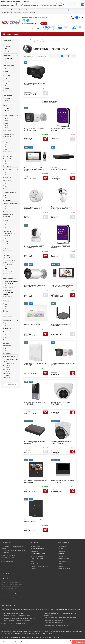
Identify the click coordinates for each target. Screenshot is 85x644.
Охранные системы (37, 556)
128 (5, 222)
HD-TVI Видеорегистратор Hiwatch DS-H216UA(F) (61, 169)
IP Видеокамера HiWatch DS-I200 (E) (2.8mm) (63, 364)
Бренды (25, 12)
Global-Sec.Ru (43, 610)
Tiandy (6, 51)
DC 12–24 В (7, 313)
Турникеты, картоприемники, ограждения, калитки (19, 618)
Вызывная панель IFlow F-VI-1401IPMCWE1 (34, 403)
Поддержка (17, 12)
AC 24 (6, 311)
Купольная (7, 59)
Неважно (7, 166)
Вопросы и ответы (65, 569)
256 (5, 225)
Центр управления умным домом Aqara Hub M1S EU (33, 208)
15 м (5, 246)
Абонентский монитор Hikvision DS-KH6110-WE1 (35, 481)
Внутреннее (8, 98)
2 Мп (5, 144)
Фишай (6, 71)
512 (5, 227)
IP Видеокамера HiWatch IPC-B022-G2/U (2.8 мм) (34, 286)
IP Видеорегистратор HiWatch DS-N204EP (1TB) (35, 442)
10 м (5, 243)
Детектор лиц (8, 290)
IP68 (5, 123)
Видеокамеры (35, 546)
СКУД (33, 561)
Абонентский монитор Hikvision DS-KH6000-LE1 (35, 521)
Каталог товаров (11, 34)
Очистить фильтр (11, 385)
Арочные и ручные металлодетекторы (15, 623)
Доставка (14, 10)
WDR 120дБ (8, 271)
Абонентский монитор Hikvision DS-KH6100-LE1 (63, 481)
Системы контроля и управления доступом (16, 621)
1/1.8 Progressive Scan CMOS (9, 365)
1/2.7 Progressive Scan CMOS (9, 373)
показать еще (7, 90)
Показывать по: (42, 56)
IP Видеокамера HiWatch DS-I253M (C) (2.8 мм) (62, 442)
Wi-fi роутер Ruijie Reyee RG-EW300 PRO (61, 325)
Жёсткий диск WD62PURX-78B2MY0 (61, 130)
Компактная (8, 61)
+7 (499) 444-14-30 (29, 17)
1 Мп (5, 140)
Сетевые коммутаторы (38, 559)
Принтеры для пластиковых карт (13, 613)
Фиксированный (9, 69)
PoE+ (6, 309)
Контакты (29, 10)
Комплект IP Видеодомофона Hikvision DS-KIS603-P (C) (62, 286)
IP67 (5, 121)
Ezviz (5, 49)
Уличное (7, 101)
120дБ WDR (8, 264)
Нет (5, 163)
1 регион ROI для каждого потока (9, 261)
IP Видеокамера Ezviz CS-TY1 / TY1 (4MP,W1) (35, 247)
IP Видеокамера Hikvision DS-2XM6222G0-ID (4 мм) (34, 84)
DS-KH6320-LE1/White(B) (33, 324)
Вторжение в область (8, 293)
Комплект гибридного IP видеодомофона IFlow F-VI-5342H (34, 169)
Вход (71, 10)
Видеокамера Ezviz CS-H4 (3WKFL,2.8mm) (60, 403)
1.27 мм (6, 81)
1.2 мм (6, 79)
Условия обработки (44, 5)
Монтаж (44, 24)
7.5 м (5, 241)
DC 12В (6, 304)
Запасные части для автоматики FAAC (57, 625)
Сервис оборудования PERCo (54, 620)
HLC (5, 267)
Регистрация (79, 10)
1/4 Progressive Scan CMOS (10, 361)
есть (5, 220)
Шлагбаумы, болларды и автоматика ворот (16, 616)
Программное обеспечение (39, 566)
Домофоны (34, 551)
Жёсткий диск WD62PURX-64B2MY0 (61, 247)
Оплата (22, 10)
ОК (83, 4)
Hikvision (7, 44)
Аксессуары (35, 564)
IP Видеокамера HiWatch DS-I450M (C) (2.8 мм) (34, 130)
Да (5, 161)
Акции (61, 549)
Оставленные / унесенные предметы (10, 287)
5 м (5, 239)
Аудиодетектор (9, 284)
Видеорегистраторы (37, 549)
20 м (5, 248)
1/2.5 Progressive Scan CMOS (9, 369)
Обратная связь (7, 12)
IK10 (5, 128)
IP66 (5, 118)
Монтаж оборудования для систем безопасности (61, 618)
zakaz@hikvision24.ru (31, 24)
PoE (5, 306)
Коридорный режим (10, 281)
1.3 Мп (6, 142)
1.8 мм (6, 84)
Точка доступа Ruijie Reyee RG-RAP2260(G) (35, 364)
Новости (32, 12)
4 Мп (5, 149)
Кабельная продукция (38, 554)
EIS (5, 269)
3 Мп (5, 147)
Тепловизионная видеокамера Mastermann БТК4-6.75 (62, 208)
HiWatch (7, 46)
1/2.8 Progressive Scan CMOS (9, 377)
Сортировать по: (29, 56)
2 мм (5, 86)
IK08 (5, 125)
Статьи (62, 566)
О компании (5, 10)
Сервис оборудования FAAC (54, 623)
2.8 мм (6, 88)
